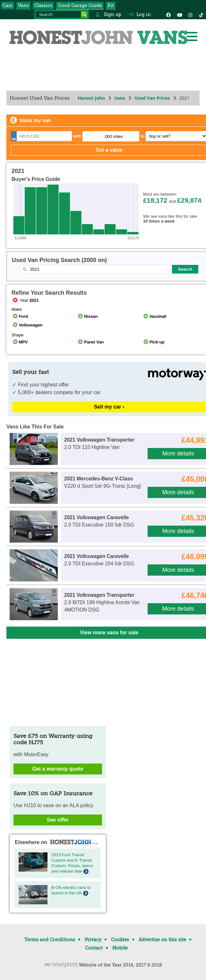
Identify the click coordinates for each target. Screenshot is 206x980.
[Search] (84, 14)
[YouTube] (179, 14)
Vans (23, 5)
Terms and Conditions (50, 940)
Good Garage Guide (80, 5)
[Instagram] (190, 14)
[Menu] (192, 37)
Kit (111, 5)
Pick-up (153, 342)
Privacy (93, 940)
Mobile (120, 948)
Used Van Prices (152, 98)
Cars (8, 5)
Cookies (120, 940)
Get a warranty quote (58, 769)
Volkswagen (27, 325)
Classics (43, 5)
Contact (94, 948)
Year (25, 300)
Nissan (87, 316)
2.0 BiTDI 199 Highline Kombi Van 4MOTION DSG (102, 603)
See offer (58, 820)
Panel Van (90, 342)
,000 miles (113, 136)
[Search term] (62, 14)
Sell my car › (109, 407)
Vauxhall (154, 316)
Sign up (108, 14)
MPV (20, 342)
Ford (20, 316)
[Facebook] (168, 14)
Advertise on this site (162, 940)
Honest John (91, 98)
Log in (140, 14)
